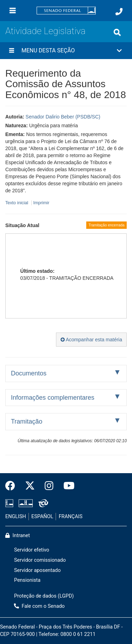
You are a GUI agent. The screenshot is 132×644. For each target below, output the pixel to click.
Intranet (18, 536)
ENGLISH (16, 517)
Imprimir (41, 203)
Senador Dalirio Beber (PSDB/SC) (63, 117)
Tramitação (27, 421)
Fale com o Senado (39, 606)
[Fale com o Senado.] (119, 12)
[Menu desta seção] (12, 51)
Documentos (29, 373)
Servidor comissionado (40, 560)
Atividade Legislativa (45, 31)
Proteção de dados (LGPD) (44, 596)
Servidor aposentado (37, 570)
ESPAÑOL (42, 517)
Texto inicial (17, 203)
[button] (66, 51)
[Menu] (13, 11)
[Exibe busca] (117, 32)
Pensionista (27, 580)
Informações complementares (53, 398)
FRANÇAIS (71, 517)
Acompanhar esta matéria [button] (91, 340)
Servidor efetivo (32, 550)
